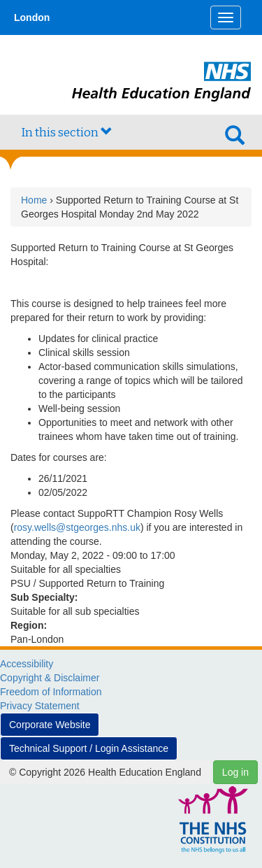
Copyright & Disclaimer (50, 678)
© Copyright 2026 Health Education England (105, 772)
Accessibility (27, 664)
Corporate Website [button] (50, 725)
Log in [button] (235, 772)
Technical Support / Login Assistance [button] (89, 748)
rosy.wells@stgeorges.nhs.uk (77, 527)
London (32, 17)
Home (34, 200)
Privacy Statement (40, 706)
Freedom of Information (51, 692)
